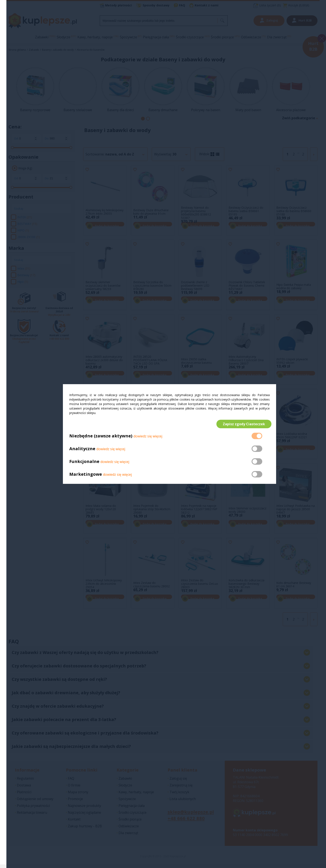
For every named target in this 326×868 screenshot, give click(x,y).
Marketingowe (86, 476)
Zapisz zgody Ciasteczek (242, 424)
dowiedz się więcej (148, 438)
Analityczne (83, 451)
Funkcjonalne (84, 463)
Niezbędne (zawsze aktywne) (101, 438)
